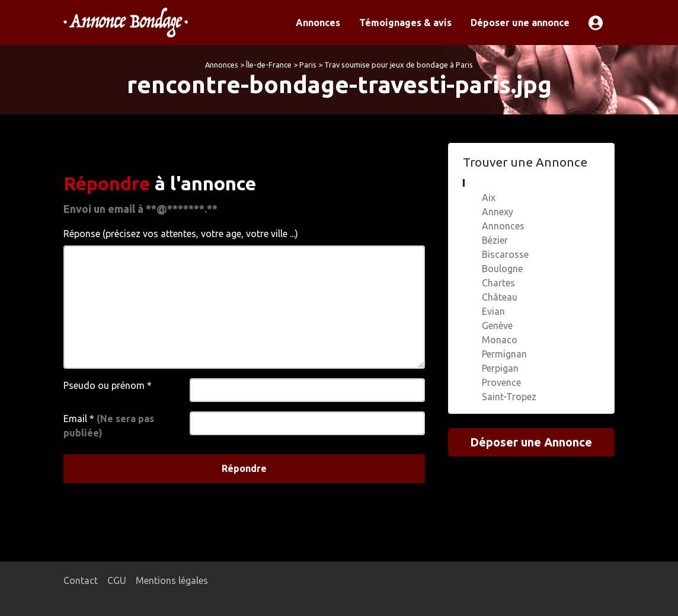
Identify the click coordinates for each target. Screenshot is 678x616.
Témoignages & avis (405, 23)
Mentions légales (172, 580)
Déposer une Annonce (531, 442)
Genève (497, 325)
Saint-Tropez (509, 397)
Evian (493, 311)
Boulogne (502, 269)
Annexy (498, 212)
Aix (489, 197)
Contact (81, 580)
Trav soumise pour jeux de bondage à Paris (399, 65)
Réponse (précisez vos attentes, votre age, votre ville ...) (181, 234)
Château (500, 297)
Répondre (244, 468)
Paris (308, 65)
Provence (501, 382)
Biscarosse (505, 254)
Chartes (498, 283)
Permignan (504, 354)
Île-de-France (269, 65)
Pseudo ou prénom (108, 385)
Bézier (495, 240)
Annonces (318, 23)
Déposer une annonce (520, 23)
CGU (117, 580)
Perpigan (500, 368)
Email (109, 426)
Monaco (500, 340)
